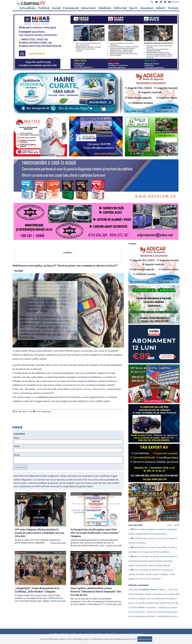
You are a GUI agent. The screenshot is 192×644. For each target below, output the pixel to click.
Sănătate (105, 8)
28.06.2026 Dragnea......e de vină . (153, 589)
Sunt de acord (145, 639)
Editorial (120, 8)
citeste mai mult (58, 543)
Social (56, 8)
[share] (14, 427)
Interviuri (88, 8)
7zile (169, 525)
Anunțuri (147, 8)
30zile (177, 525)
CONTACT (174, 2)
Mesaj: (17, 455)
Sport (133, 8)
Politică (44, 8)
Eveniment (71, 8)
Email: (17, 446)
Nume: (17, 438)
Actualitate (28, 8)
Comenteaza (20, 467)
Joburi (161, 8)
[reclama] (96, 69)
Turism (173, 8)
